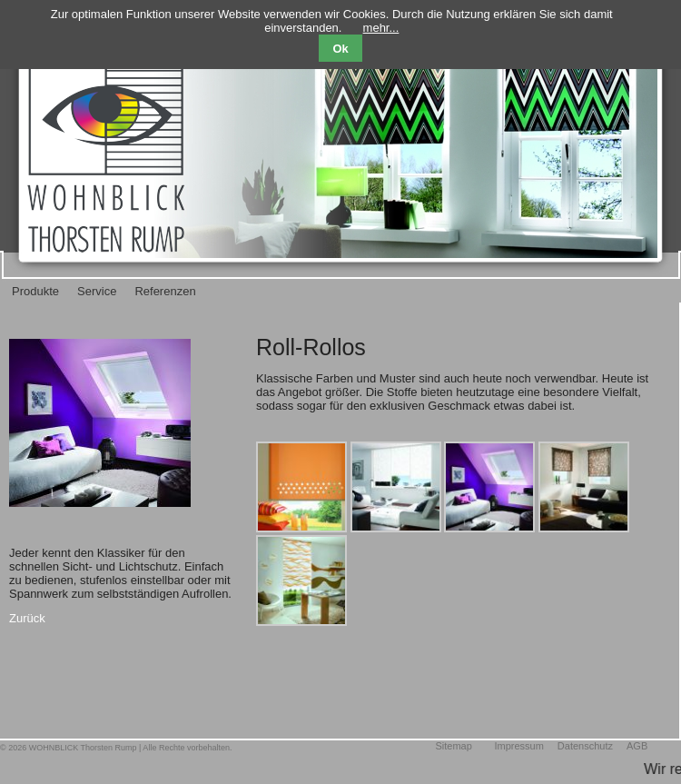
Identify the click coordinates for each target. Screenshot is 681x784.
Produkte (35, 291)
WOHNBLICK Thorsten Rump (83, 748)
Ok (340, 49)
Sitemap (453, 746)
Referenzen (165, 291)
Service (97, 291)
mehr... (381, 28)
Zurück (27, 618)
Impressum (518, 746)
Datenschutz (585, 746)
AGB (637, 746)
